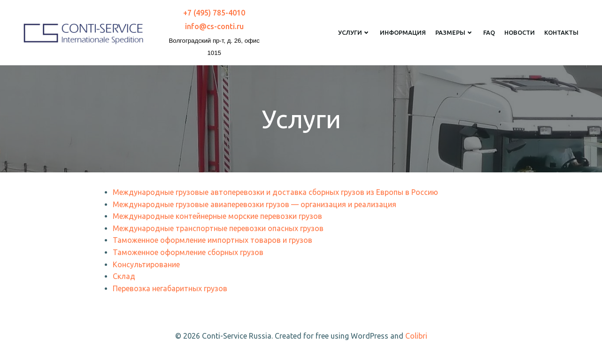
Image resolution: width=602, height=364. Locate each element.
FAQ (489, 32)
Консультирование (146, 264)
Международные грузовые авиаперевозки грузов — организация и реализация (255, 204)
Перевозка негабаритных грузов (170, 288)
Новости (520, 32)
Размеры (455, 32)
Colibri (416, 336)
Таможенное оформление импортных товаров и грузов (212, 240)
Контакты (561, 32)
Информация (403, 32)
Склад (124, 276)
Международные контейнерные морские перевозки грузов (217, 216)
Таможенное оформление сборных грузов (188, 252)
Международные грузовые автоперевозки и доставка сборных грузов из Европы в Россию (275, 192)
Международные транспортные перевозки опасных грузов (218, 228)
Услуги (354, 32)
